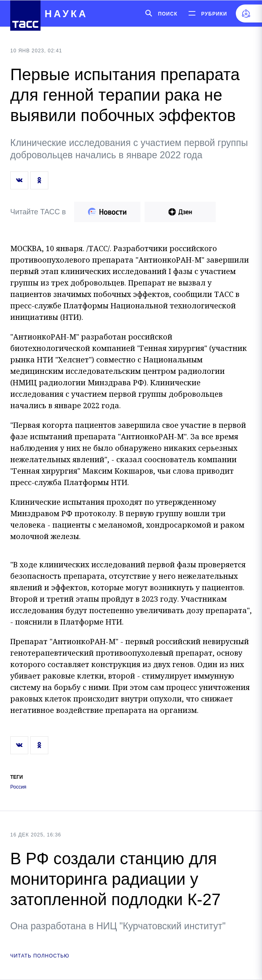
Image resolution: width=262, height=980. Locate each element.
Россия (18, 787)
